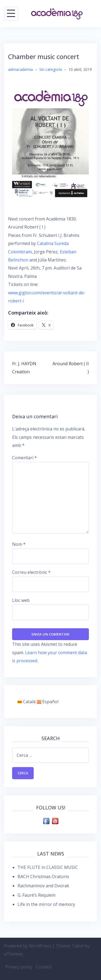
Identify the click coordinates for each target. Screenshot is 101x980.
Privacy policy (19, 967)
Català (27, 702)
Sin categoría (51, 69)
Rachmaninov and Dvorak (43, 886)
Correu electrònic (31, 572)
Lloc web (21, 600)
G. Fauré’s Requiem (36, 895)
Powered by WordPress (28, 946)
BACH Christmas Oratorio (43, 877)
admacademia (20, 69)
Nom (19, 544)
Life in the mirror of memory (46, 904)
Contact (44, 967)
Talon (78, 946)
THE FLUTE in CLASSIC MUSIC (48, 867)
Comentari (25, 458)
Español (48, 702)
